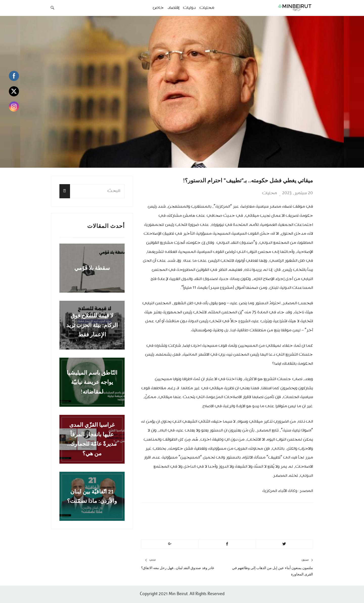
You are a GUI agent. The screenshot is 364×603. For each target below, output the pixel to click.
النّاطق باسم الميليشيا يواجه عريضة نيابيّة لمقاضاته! (92, 382)
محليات (270, 193)
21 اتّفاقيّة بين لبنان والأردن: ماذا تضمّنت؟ (92, 496)
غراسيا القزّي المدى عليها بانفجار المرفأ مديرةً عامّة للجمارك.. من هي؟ (92, 439)
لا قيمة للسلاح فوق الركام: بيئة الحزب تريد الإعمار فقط (92, 325)
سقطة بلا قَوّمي (92, 268)
